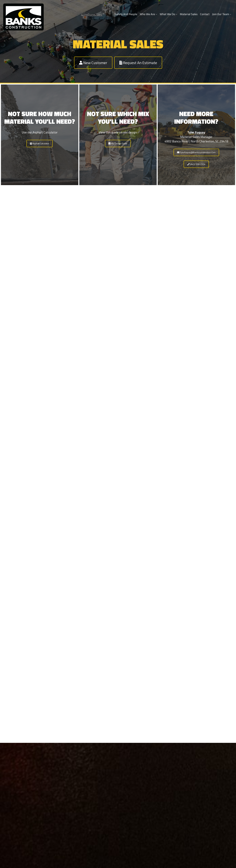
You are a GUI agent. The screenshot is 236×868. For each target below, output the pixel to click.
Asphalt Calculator (40, 143)
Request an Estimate (138, 63)
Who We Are (148, 14)
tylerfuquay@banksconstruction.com (196, 152)
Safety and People (126, 14)
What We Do (169, 14)
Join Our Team (222, 14)
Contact (205, 14)
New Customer (93, 63)
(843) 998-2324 (196, 164)
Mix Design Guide (118, 143)
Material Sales (189, 14)
